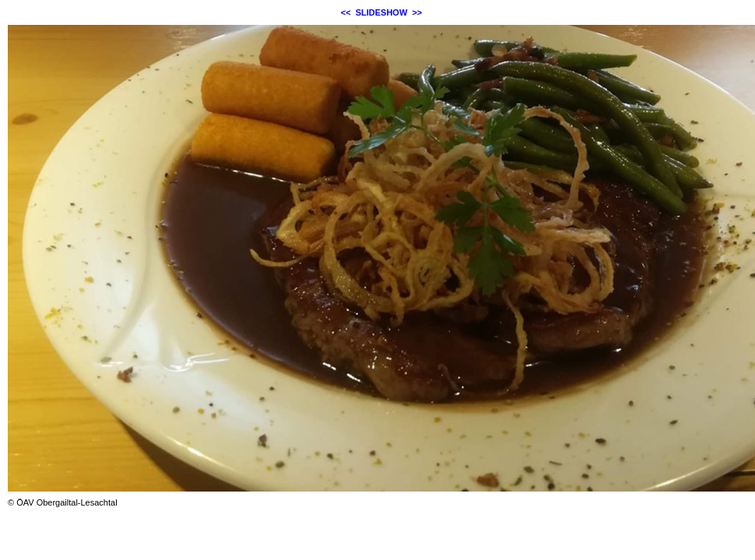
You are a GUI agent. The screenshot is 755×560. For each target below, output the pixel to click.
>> (417, 12)
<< (346, 12)
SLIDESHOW (382, 12)
